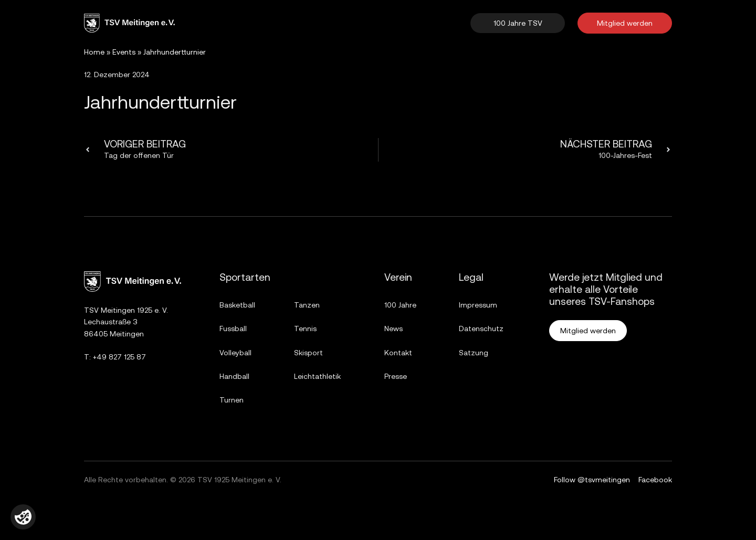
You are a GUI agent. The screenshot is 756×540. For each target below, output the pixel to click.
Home (94, 52)
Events (124, 52)
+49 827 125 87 (119, 357)
